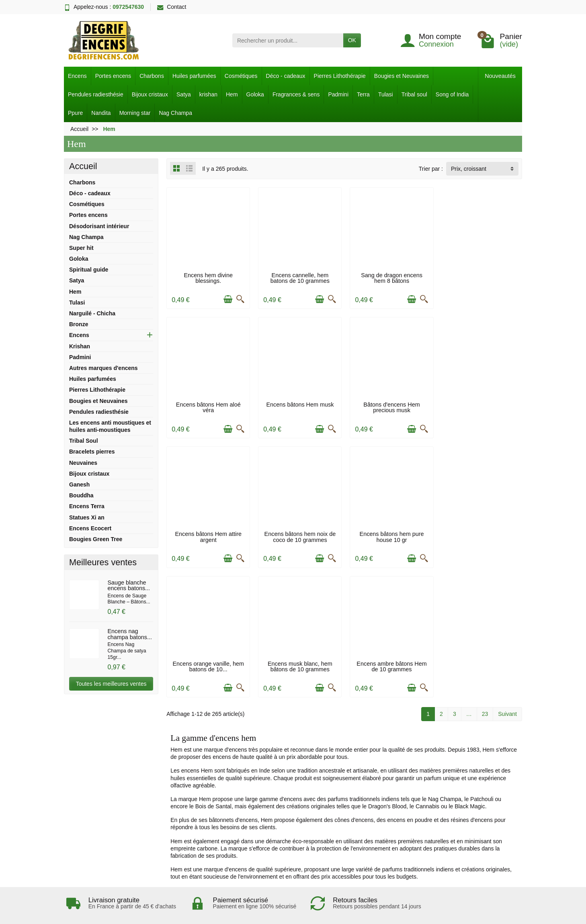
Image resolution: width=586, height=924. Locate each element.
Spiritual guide (89, 270)
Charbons (152, 76)
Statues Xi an (87, 517)
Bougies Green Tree (96, 539)
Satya (184, 94)
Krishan (80, 346)
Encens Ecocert (90, 528)
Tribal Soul (84, 441)
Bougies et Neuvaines (402, 76)
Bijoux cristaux (150, 94)
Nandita (101, 113)
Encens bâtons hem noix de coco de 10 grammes (481, 406)
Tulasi (386, 94)
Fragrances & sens (296, 94)
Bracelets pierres (92, 452)
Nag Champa (175, 113)
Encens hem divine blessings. (208, 277)
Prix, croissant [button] (469, 169)
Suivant (507, 582)
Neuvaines (83, 463)
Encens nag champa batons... (129, 634)
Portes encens (113, 76)
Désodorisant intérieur (99, 226)
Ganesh (79, 484)
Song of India (452, 94)
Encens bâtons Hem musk (208, 403)
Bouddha (81, 495)
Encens (77, 76)
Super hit (81, 248)
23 (485, 582)
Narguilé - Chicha (92, 313)
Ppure (75, 113)
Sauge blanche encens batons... (129, 585)
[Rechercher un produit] (288, 40)
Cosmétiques (241, 76)
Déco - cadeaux (286, 76)
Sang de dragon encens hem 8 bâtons (390, 277)
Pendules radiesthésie (96, 94)
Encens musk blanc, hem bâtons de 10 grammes (390, 534)
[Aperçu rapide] (240, 298)
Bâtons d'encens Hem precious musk (299, 406)
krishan (208, 94)
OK (352, 40)
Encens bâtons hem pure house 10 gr (208, 534)
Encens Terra (87, 506)
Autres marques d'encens (103, 368)
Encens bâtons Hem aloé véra (480, 277)
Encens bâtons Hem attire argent (390, 406)
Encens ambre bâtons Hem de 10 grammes (481, 534)
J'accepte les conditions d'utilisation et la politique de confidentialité (165, 799)
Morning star (135, 113)
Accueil (83, 166)
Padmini (338, 94)
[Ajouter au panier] (227, 298)
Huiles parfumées (194, 76)
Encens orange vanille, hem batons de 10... (299, 534)
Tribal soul (414, 94)
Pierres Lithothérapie (340, 76)
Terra (363, 94)
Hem (232, 94)
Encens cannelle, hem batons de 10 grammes (299, 277)
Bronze (79, 324)
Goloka (255, 94)
